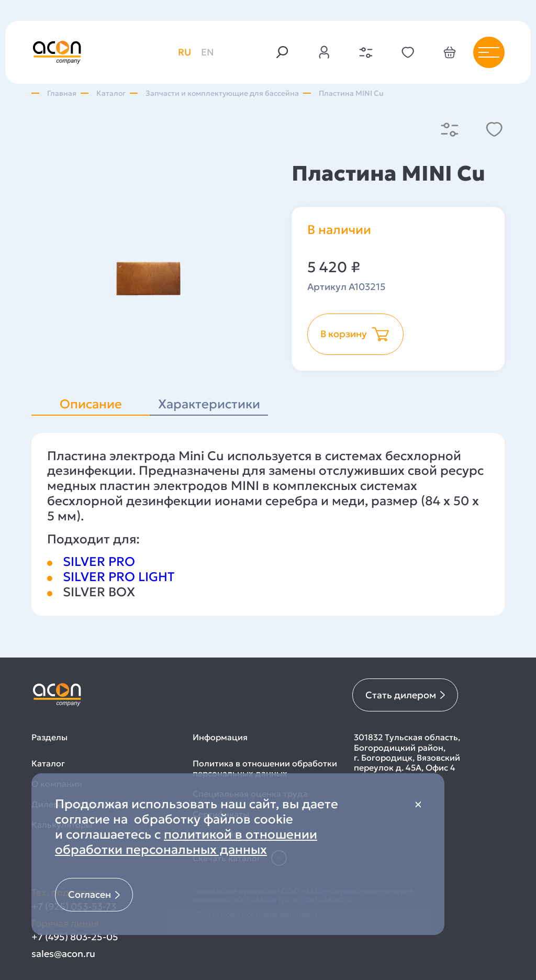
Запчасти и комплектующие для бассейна (222, 93)
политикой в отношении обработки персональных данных (186, 842)
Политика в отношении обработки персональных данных (265, 769)
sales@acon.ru (63, 954)
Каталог (111, 93)
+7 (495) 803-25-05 (75, 937)
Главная (62, 93)
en (208, 52)
